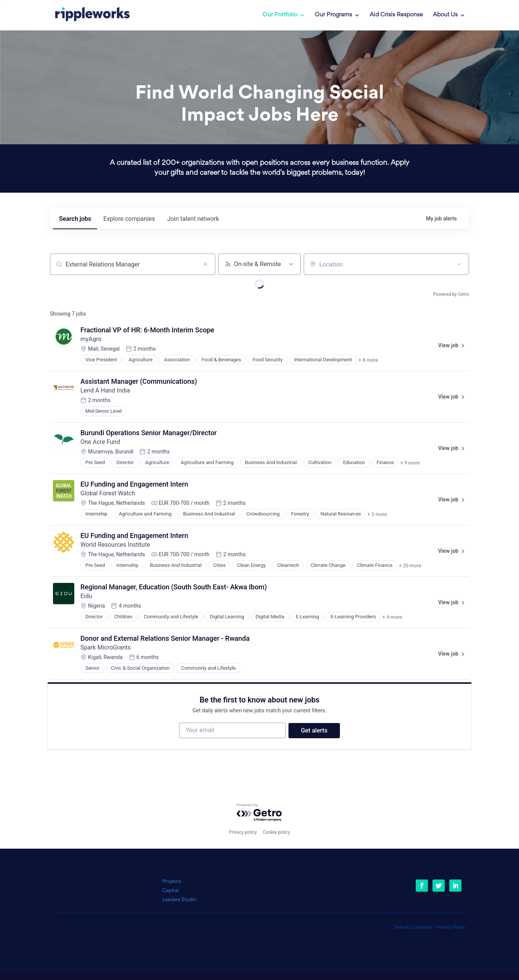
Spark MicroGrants (106, 647)
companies (129, 219)
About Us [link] (445, 15)
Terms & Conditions (413, 928)
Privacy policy (243, 832)
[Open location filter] (459, 264)
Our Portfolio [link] (280, 15)
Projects (172, 882)
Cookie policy (276, 832)
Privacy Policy (451, 928)
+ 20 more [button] (410, 566)
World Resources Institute (115, 545)
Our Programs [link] (333, 15)
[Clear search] (205, 264)
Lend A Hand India (105, 390)
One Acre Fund (100, 442)
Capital (171, 891)
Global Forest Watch (108, 493)
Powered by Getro (451, 294)
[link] (87, 15)
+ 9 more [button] (410, 463)
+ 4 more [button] (392, 617)
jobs (75, 219)
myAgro (91, 339)
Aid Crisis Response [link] (396, 15)
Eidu (86, 596)
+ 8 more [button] (368, 360)
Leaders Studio (179, 900)
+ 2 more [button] (377, 514)
